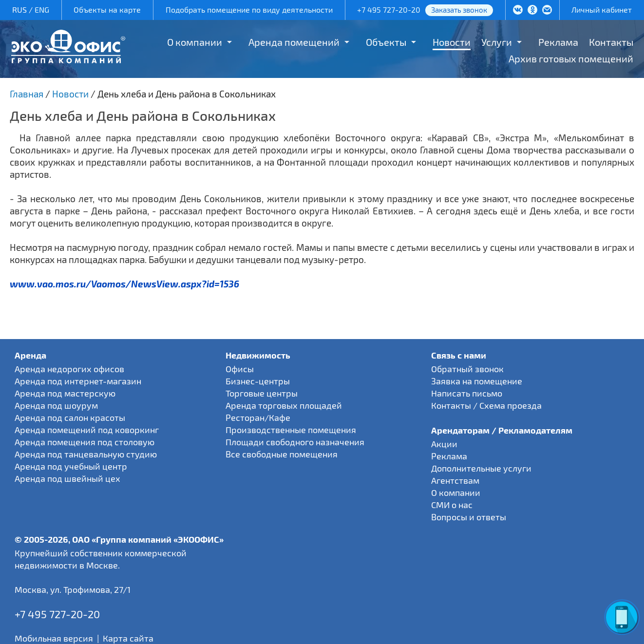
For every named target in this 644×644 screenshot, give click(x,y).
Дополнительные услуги (481, 468)
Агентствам (455, 480)
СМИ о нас (452, 505)
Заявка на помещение (477, 381)
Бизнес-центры (258, 381)
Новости (452, 42)
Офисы (240, 369)
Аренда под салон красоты (70, 417)
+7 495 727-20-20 (389, 9)
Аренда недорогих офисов (69, 369)
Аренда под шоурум (56, 405)
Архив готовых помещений (571, 58)
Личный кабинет (602, 9)
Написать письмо (467, 393)
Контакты (611, 42)
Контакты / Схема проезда (486, 405)
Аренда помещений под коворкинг (87, 430)
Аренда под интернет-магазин (78, 381)
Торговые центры (262, 393)
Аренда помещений (294, 42)
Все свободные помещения (282, 454)
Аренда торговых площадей (284, 405)
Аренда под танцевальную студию (86, 454)
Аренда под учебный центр (71, 466)
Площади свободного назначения (295, 442)
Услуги (497, 42)
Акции (444, 444)
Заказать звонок (459, 10)
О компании (195, 42)
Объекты (386, 42)
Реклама (558, 42)
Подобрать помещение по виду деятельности (249, 9)
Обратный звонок (467, 369)
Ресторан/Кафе (258, 417)
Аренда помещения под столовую (85, 442)
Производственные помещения (291, 430)
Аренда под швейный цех (67, 478)
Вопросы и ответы (469, 517)
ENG (42, 9)
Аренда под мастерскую (65, 393)
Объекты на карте (107, 9)
